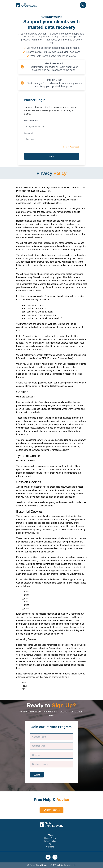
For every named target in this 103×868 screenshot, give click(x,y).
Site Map (50, 847)
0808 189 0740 (52, 810)
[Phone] (52, 755)
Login (52, 156)
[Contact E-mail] (52, 746)
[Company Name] (52, 764)
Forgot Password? (71, 147)
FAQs (50, 844)
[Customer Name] (52, 737)
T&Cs (50, 835)
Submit (37, 775)
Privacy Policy (50, 841)
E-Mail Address (31, 120)
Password (28, 133)
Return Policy (50, 838)
